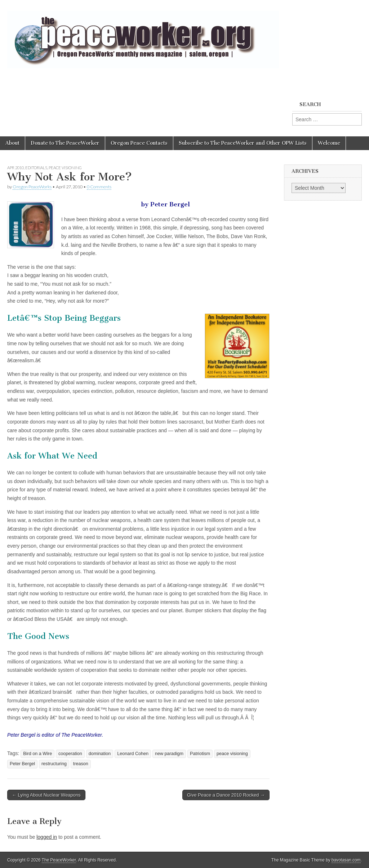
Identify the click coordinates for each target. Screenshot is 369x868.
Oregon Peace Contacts (139, 143)
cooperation (70, 754)
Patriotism (200, 754)
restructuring (54, 764)
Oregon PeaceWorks (32, 187)
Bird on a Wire (37, 754)
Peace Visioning (65, 168)
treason (81, 764)
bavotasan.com (346, 860)
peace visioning (232, 754)
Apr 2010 (15, 168)
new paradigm (169, 754)
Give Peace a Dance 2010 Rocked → (226, 795)
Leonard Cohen (133, 754)
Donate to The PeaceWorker (65, 143)
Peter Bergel (22, 764)
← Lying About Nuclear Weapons (46, 795)
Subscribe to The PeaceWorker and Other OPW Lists (243, 143)
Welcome (329, 143)
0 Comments (99, 187)
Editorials (36, 168)
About (12, 143)
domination (100, 754)
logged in (47, 837)
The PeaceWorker (59, 860)
